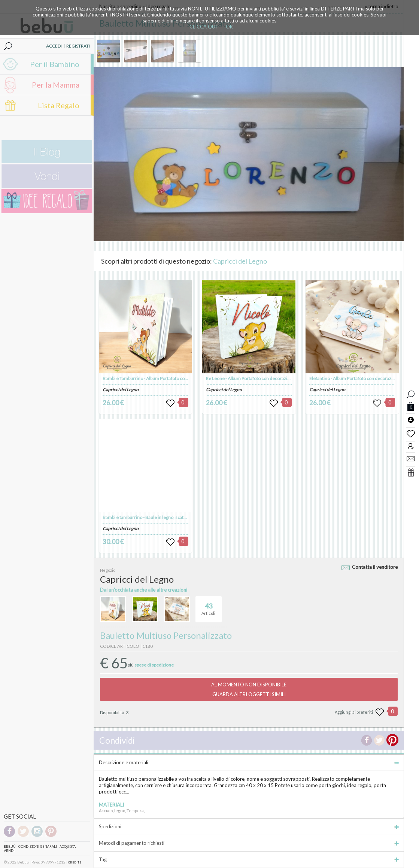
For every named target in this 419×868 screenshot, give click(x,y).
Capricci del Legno (240, 261)
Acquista (68, 846)
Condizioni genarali (38, 846)
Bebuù (10, 846)
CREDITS (75, 862)
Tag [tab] (249, 859)
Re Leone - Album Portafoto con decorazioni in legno (258, 378)
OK (229, 27)
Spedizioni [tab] (249, 826)
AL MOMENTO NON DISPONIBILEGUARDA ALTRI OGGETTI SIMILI (249, 689)
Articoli (208, 606)
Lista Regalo (59, 105)
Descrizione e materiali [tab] (249, 762)
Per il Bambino (55, 64)
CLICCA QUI (203, 27)
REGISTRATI (78, 46)
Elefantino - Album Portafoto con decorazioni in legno (362, 378)
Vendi (9, 851)
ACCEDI (54, 46)
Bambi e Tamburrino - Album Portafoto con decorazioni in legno (166, 378)
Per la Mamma (56, 85)
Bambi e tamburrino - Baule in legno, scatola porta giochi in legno (166, 517)
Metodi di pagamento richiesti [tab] (249, 843)
